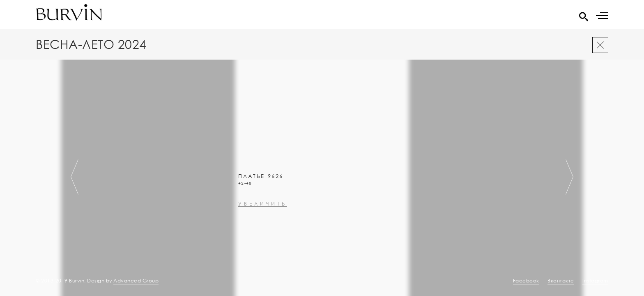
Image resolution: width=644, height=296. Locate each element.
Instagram (595, 281)
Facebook (526, 281)
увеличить (263, 254)
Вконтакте (561, 281)
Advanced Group (136, 281)
